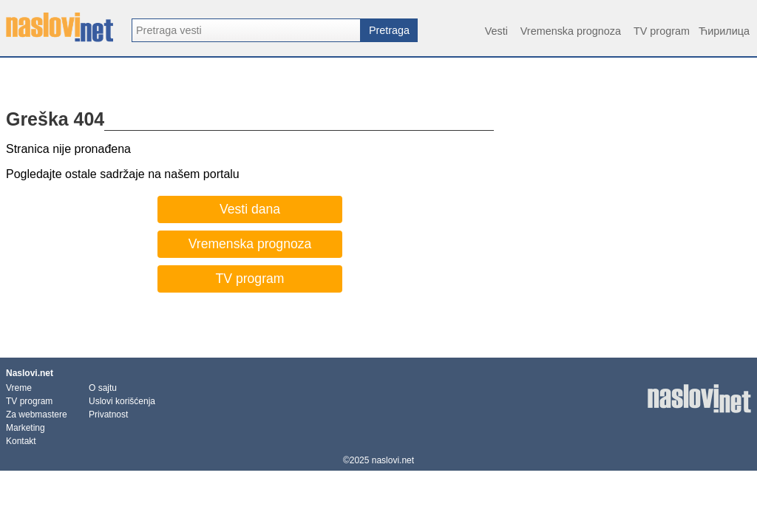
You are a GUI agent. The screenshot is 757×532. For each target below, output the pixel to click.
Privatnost (108, 415)
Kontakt (21, 441)
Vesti (496, 31)
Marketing (26, 428)
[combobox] (246, 30)
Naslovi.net (30, 373)
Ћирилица (724, 31)
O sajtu (103, 388)
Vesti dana (250, 209)
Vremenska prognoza (571, 31)
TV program (662, 31)
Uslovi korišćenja (122, 401)
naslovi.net (393, 460)
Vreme (19, 388)
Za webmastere (37, 415)
